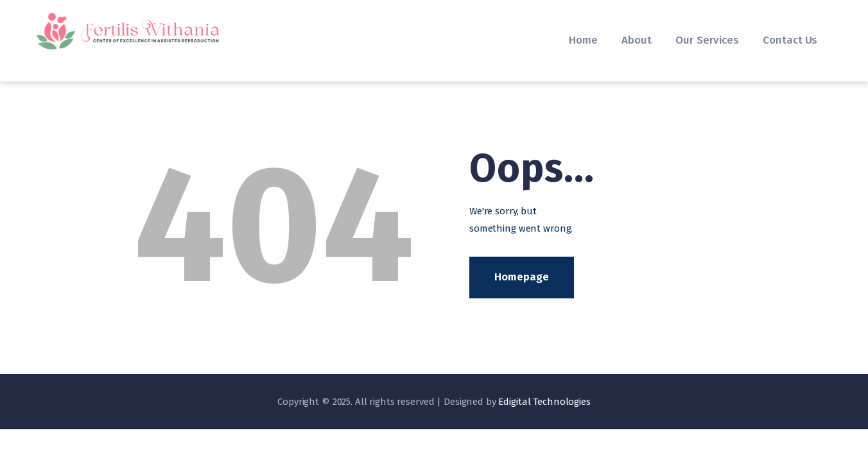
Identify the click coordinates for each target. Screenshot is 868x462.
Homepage (522, 277)
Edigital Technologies (544, 402)
